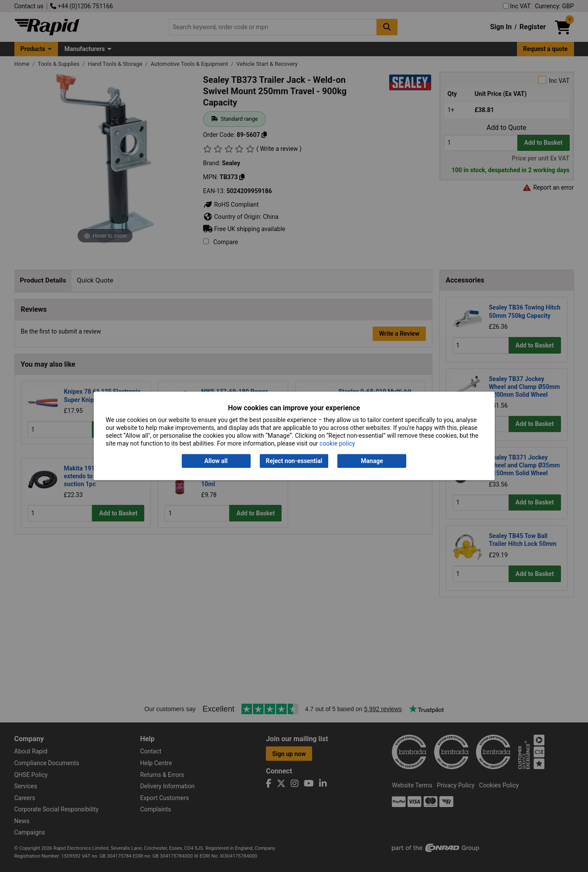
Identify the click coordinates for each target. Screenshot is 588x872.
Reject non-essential (294, 461)
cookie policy (337, 444)
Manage (372, 461)
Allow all (216, 461)
